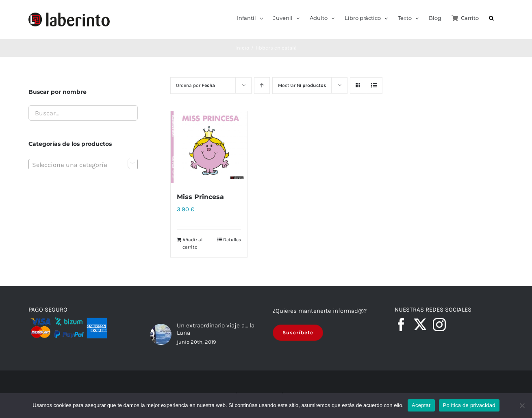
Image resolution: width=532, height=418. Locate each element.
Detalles (232, 240)
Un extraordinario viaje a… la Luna (216, 329)
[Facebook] (401, 325)
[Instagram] (439, 325)
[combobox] (83, 165)
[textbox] (83, 165)
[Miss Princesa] (209, 147)
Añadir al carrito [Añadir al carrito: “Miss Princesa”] (192, 243)
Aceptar (421, 405)
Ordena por (195, 85)
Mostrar (302, 85)
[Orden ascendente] (262, 86)
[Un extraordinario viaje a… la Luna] (161, 335)
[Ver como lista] (374, 86)
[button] (491, 17)
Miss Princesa (200, 197)
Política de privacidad (469, 405)
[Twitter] (420, 325)
